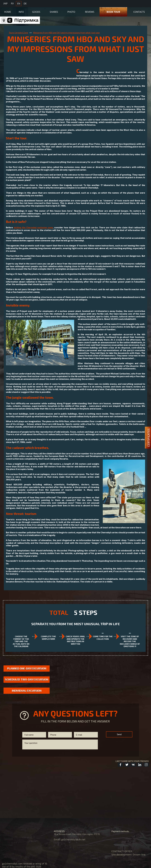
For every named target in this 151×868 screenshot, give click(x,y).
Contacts (139, 11)
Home (8, 11)
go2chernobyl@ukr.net (74, 839)
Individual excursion (27, 695)
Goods (36, 11)
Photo (71, 11)
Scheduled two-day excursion (27, 682)
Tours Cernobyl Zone (18, 33)
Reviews (90, 11)
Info (21, 11)
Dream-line (139, 854)
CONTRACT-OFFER (122, 851)
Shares (54, 11)
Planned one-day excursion (27, 669)
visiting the (33, 227)
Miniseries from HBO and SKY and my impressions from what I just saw (66, 33)
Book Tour (113, 11)
